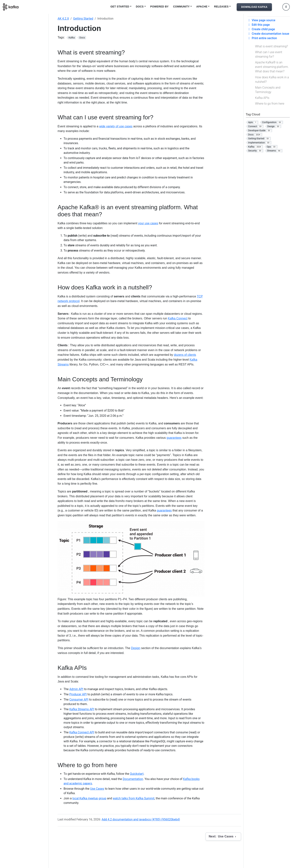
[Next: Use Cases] (223, 836)
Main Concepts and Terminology (268, 90)
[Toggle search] (286, 7)
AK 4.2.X (63, 19)
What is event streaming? (272, 46)
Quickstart (137, 774)
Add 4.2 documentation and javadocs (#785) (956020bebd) (141, 819)
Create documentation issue (268, 34)
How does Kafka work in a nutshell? (272, 80)
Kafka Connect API (82, 732)
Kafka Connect (178, 318)
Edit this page (259, 25)
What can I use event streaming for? (269, 54)
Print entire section (262, 38)
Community (181, 7)
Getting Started (83, 19)
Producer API (78, 694)
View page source (261, 20)
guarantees (174, 438)
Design (136, 648)
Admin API (76, 689)
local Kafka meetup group (89, 798)
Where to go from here (270, 104)
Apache (202, 7)
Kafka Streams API (82, 709)
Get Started (120, 7)
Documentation (133, 779)
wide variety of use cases (116, 126)
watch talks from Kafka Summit (134, 798)
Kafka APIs (262, 98)
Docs (140, 7)
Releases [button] (221, 7)
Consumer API (79, 700)
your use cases (148, 223)
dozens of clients (185, 355)
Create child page (261, 29)
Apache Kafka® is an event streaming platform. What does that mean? (272, 67)
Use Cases (97, 789)
